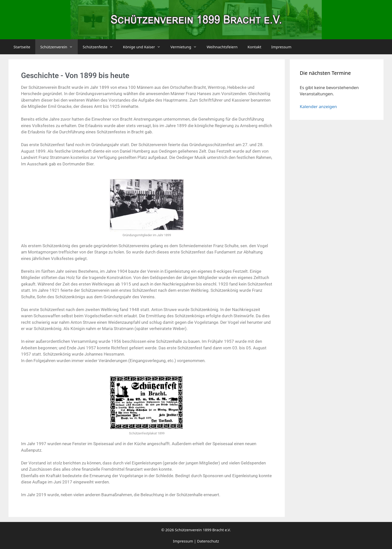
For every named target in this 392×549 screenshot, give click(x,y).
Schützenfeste (100, 47)
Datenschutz (208, 541)
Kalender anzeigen (318, 106)
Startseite (22, 47)
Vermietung (186, 47)
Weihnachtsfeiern (222, 47)
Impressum (281, 47)
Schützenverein (59, 47)
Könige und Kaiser (144, 47)
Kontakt (254, 47)
